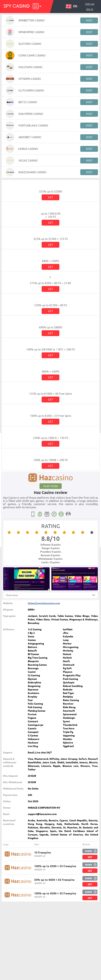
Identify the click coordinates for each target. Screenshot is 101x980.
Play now (51, 486)
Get (51, 197)
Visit (89, 20)
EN (71, 6)
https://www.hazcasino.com (44, 603)
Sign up (90, 4)
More (89, 851)
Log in (90, 9)
